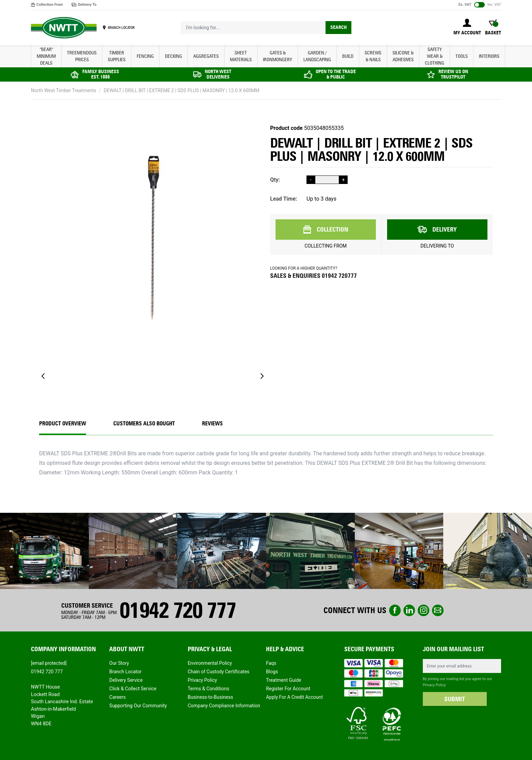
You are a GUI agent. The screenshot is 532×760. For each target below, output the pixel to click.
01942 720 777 (178, 610)
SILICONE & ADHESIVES (403, 56)
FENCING (145, 56)
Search (338, 27)
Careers (117, 697)
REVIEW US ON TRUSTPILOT (453, 74)
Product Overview (63, 424)
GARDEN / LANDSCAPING (317, 56)
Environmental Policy (210, 663)
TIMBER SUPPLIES (117, 56)
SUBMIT (455, 699)
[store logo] (64, 28)
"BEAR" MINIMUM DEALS (46, 56)
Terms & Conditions (209, 689)
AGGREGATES (206, 56)
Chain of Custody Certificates (219, 672)
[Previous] (43, 376)
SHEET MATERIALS (241, 56)
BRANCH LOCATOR (121, 28)
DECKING (173, 56)
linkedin (409, 610)
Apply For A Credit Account (294, 697)
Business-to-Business (211, 697)
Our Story (119, 663)
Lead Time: (284, 199)
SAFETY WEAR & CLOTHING (435, 56)
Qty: (275, 180)
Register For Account (288, 689)
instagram (423, 610)
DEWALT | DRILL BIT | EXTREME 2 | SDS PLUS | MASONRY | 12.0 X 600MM (182, 90)
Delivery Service (126, 680)
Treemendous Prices (82, 56)
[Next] (262, 376)
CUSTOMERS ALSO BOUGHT (144, 424)
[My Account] (467, 28)
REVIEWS (212, 424)
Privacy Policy (202, 680)
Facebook (395, 610)
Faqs (271, 663)
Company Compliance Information (224, 706)
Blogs (272, 672)
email (438, 610)
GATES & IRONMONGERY (278, 56)
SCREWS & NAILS (373, 56)
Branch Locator (125, 672)
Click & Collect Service (133, 689)
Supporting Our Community (138, 706)
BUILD (348, 56)
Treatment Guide (284, 680)
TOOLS (462, 56)
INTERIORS (489, 56)
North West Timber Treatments (64, 90)
